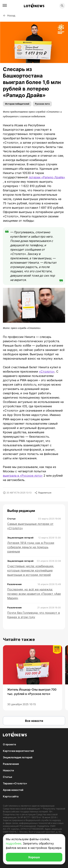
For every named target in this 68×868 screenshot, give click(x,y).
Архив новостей (13, 790)
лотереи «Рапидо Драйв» (47, 177)
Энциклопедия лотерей (18, 757)
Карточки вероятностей (18, 751)
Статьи (7, 777)
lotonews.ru (14, 806)
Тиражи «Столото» (15, 783)
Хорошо (34, 857)
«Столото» (47, 371)
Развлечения (11, 764)
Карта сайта (11, 796)
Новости (8, 770)
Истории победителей (17, 104)
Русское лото (42, 104)
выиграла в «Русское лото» (23, 476)
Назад (9, 15)
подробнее (14, 843)
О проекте (9, 744)
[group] (33, 678)
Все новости (34, 721)
